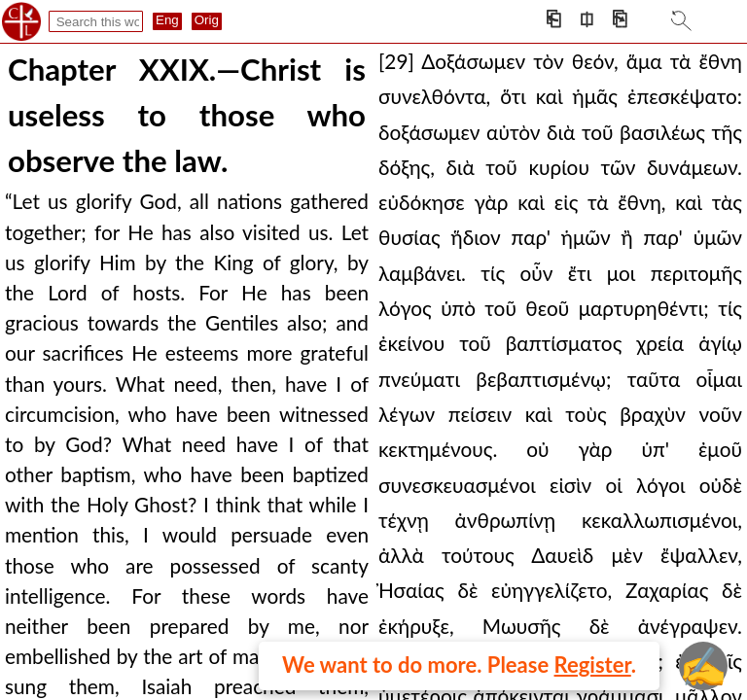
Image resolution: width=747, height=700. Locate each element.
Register (593, 665)
